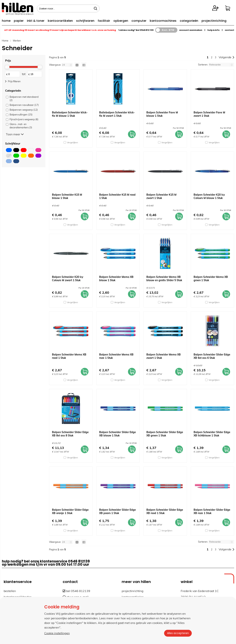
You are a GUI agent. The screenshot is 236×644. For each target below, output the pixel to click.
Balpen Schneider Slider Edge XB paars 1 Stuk (118, 511)
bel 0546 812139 (76, 591)
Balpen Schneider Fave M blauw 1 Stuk (162, 114)
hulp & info (214, 30)
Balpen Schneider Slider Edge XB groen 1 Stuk (165, 434)
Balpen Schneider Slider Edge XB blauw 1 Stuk (118, 434)
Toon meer (15, 134)
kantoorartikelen (60, 21)
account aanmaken (191, 30)
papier (19, 21)
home (6, 21)
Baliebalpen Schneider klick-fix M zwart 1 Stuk (117, 114)
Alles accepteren (178, 633)
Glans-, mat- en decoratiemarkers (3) (21, 126)
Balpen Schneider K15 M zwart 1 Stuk (161, 196)
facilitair (104, 21)
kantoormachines (163, 21)
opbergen (121, 21)
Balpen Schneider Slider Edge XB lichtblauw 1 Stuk (212, 434)
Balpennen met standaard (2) (24, 98)
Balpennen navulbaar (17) (24, 105)
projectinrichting (214, 21)
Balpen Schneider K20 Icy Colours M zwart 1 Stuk (68, 279)
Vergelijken (72, 142)
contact (229, 30)
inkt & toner (36, 21)
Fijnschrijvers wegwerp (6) (24, 119)
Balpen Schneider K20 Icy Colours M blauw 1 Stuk (209, 196)
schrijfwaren (85, 21)
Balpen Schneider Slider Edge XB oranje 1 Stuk (70, 511)
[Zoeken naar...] (96, 8)
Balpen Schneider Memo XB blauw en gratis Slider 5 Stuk (164, 279)
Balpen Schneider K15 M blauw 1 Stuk (67, 196)
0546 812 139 (147, 30)
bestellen (10, 591)
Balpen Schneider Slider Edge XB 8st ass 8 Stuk (70, 434)
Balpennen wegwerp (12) (24, 110)
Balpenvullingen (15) (21, 114)
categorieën (189, 21)
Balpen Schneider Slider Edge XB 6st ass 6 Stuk (212, 356)
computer (139, 21)
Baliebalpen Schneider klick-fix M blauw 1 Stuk (70, 114)
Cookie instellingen (57, 633)
